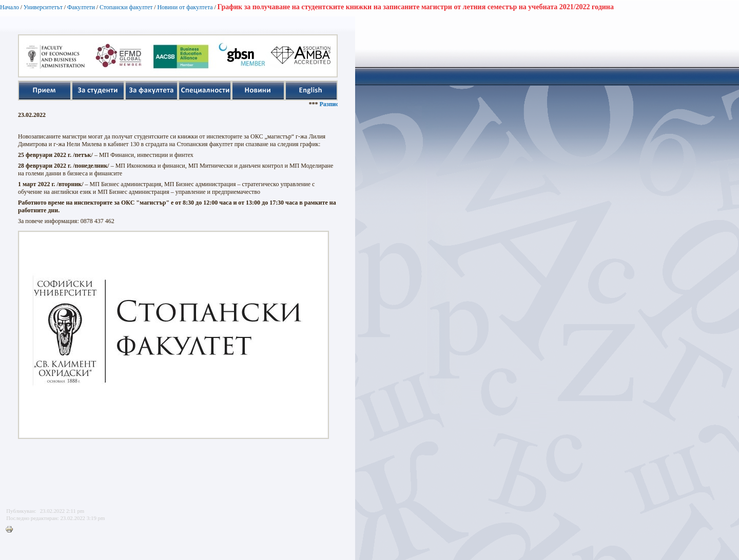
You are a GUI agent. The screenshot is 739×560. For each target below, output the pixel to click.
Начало (9, 7)
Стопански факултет (126, 7)
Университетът (43, 7)
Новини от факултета (185, 7)
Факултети (81, 7)
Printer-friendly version (12, 530)
